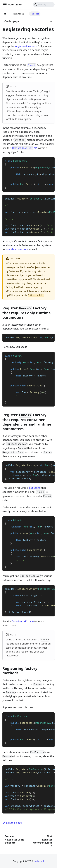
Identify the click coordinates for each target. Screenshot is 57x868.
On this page (12, 21)
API (25, 148)
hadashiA (39, 861)
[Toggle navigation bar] (5, 5)
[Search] (44, 5)
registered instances (27, 46)
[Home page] (5, 14)
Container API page (23, 621)
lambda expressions (17, 249)
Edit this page (12, 823)
